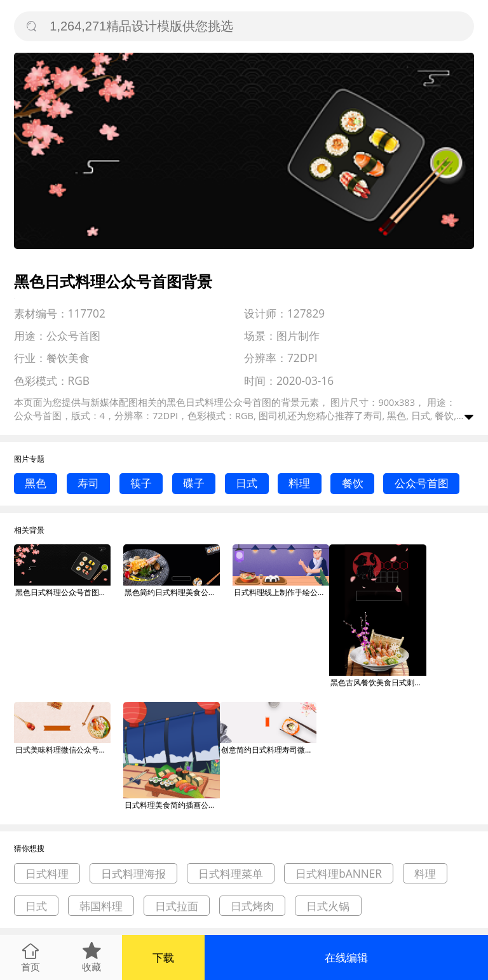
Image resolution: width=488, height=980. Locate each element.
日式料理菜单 (231, 874)
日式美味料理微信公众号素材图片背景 (63, 750)
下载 (163, 957)
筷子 (141, 483)
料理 (299, 483)
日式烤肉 (252, 906)
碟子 (194, 483)
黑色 (36, 483)
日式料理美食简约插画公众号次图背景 (172, 805)
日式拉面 (177, 906)
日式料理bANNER (339, 874)
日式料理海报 (133, 874)
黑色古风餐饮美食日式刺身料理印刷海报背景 (378, 682)
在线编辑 (346, 957)
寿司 (88, 483)
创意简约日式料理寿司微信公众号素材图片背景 (269, 750)
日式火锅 (328, 906)
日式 (247, 483)
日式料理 (47, 874)
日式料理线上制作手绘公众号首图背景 (281, 592)
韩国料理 (101, 906)
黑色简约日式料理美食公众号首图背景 (172, 592)
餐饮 (353, 483)
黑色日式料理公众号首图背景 (63, 592)
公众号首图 (422, 483)
